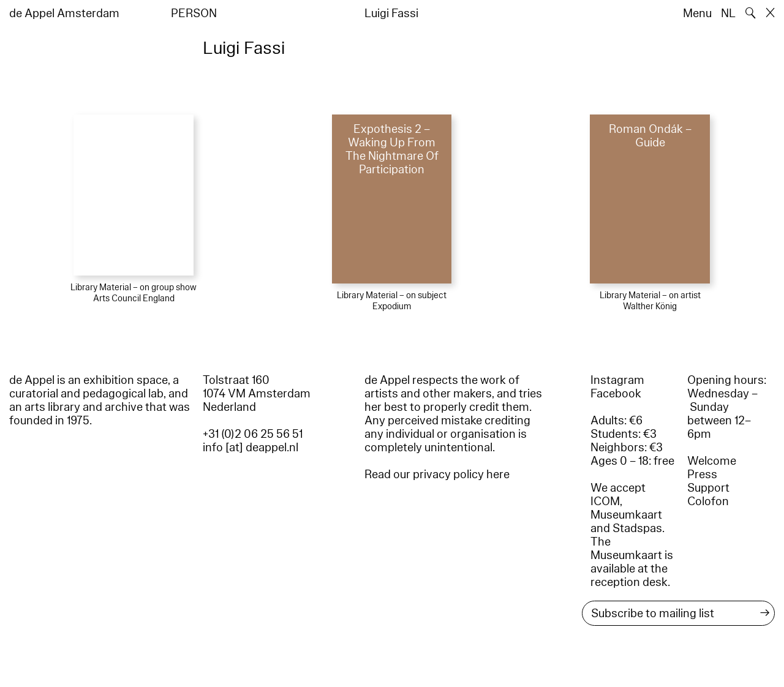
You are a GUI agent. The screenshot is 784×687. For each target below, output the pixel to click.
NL (728, 13)
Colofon (708, 501)
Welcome (712, 461)
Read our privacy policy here (437, 475)
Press (702, 475)
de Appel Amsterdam (64, 13)
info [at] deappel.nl (251, 448)
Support (708, 488)
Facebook (616, 394)
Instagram (617, 380)
